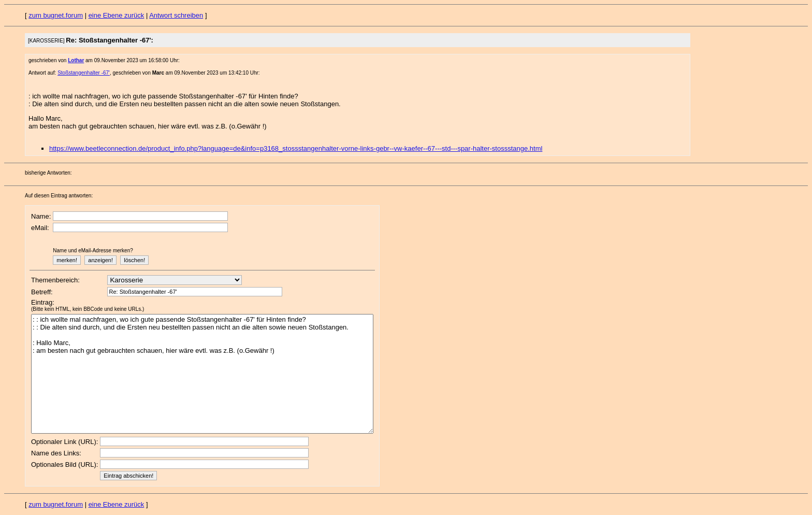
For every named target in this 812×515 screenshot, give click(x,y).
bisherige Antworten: (48, 173)
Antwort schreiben (176, 15)
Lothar (76, 60)
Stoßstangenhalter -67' (84, 73)
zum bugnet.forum (56, 15)
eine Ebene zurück (117, 15)
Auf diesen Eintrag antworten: (59, 196)
